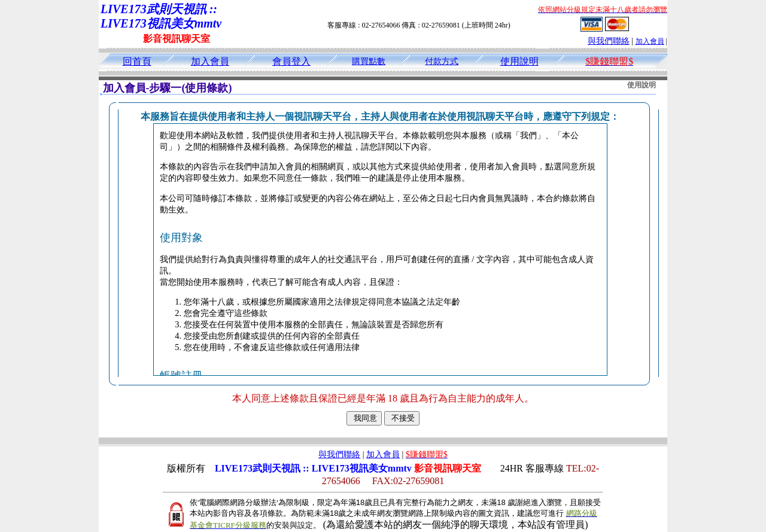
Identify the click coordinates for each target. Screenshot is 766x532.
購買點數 (369, 61)
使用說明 (519, 61)
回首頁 (137, 61)
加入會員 (650, 41)
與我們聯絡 (609, 41)
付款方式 (442, 61)
